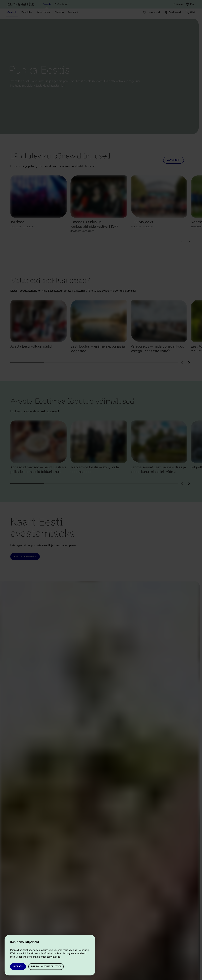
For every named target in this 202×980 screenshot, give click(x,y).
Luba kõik (18, 966)
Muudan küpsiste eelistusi (46, 966)
